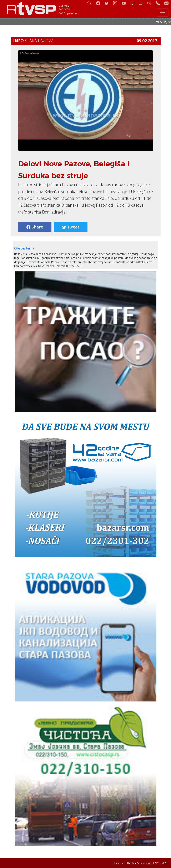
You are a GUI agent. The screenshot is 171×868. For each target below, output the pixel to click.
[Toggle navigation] (163, 12)
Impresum (119, 863)
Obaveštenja (24, 248)
